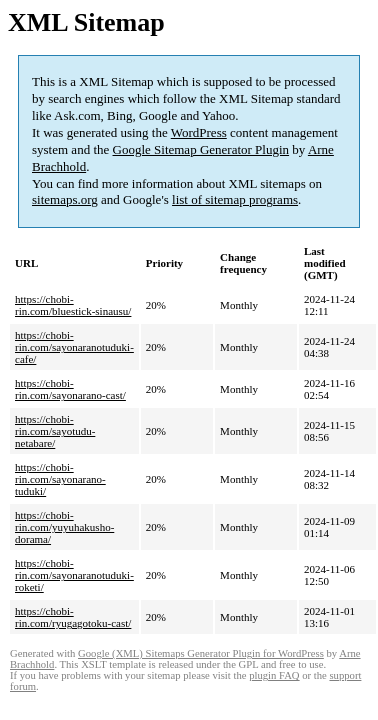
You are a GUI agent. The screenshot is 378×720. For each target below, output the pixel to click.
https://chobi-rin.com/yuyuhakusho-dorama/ (64, 527)
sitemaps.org (65, 199)
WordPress (199, 132)
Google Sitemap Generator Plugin (201, 149)
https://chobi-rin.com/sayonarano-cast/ (70, 389)
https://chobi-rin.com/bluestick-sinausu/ (73, 305)
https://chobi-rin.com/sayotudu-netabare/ (55, 431)
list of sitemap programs (235, 199)
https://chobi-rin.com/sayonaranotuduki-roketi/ (74, 575)
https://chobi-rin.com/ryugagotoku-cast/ (73, 617)
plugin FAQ (274, 675)
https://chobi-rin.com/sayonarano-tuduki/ (60, 479)
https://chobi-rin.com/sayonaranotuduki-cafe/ (74, 347)
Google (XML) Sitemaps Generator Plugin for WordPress (201, 653)
